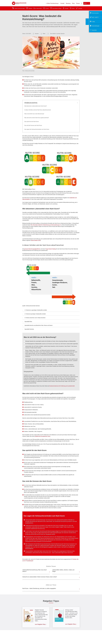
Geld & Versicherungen (20, 8)
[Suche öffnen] (82, 3)
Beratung (68, 3)
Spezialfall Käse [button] (27, 322)
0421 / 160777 (95, 17)
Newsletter (94, 30)
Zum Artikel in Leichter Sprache (57, 34)
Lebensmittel (39, 8)
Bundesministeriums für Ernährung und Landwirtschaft (62, 386)
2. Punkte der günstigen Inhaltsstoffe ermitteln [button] (34, 314)
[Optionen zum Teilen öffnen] (43, 34)
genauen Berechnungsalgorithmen (32, 249)
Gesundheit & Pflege (57, 8)
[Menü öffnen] (87, 3)
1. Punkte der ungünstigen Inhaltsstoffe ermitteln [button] (35, 310)
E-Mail (93, 22)
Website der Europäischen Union (43, 436)
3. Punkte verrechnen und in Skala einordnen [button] (34, 318)
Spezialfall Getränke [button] (28, 329)
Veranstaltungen (96, 26)
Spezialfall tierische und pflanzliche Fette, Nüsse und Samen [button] (38, 326)
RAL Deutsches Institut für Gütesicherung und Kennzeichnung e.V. (46, 225)
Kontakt (62, 3)
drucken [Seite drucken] (37, 34)
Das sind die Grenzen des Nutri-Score (33, 125)
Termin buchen (95, 13)
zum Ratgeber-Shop (40, 624)
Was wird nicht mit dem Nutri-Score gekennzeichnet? (37, 118)
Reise (73, 8)
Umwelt (47, 8)
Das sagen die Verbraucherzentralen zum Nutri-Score (37, 129)
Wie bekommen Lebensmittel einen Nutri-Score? (36, 106)
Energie (67, 8)
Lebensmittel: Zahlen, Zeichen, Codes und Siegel (63, 571)
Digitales (30, 8)
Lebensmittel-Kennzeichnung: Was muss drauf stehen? (34, 571)
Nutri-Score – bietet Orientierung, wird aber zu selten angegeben (39, 588)
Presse (78, 3)
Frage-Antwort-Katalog (51, 249)
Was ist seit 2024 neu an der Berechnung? (34, 114)
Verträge (80, 8)
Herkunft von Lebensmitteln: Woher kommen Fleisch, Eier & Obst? (40, 577)
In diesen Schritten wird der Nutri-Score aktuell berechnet (38, 110)
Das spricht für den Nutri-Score (32, 122)
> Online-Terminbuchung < (52, 3)
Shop (73, 3)
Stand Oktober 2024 (36, 240)
